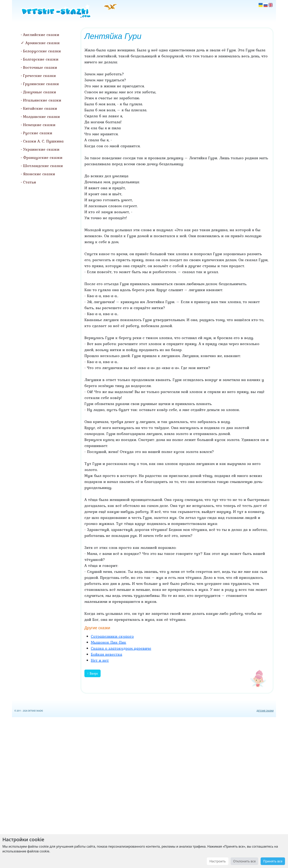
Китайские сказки (40, 108)
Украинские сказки (41, 149)
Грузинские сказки (41, 84)
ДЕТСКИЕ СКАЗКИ (265, 711)
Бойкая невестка (106, 654)
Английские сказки (41, 35)
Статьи (29, 182)
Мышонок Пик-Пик (108, 642)
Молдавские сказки (41, 116)
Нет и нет (100, 660)
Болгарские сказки (41, 59)
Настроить (217, 861)
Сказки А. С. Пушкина (43, 141)
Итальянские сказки (42, 100)
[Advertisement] (144, 792)
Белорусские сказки (42, 51)
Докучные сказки (39, 92)
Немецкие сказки (39, 125)
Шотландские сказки (43, 166)
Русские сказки (38, 133)
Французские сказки (43, 157)
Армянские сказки (42, 43)
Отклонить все (244, 861)
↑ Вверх (92, 673)
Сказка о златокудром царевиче (121, 648)
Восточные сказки (40, 67)
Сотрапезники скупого (112, 636)
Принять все (273, 861)
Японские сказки (39, 174)
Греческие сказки (39, 76)
